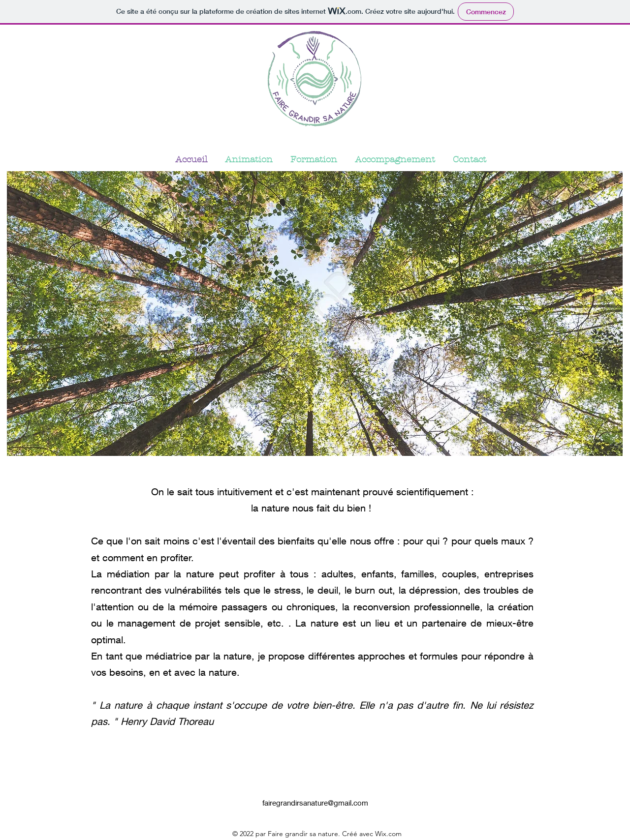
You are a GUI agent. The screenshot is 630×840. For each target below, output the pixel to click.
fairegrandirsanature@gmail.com (315, 803)
